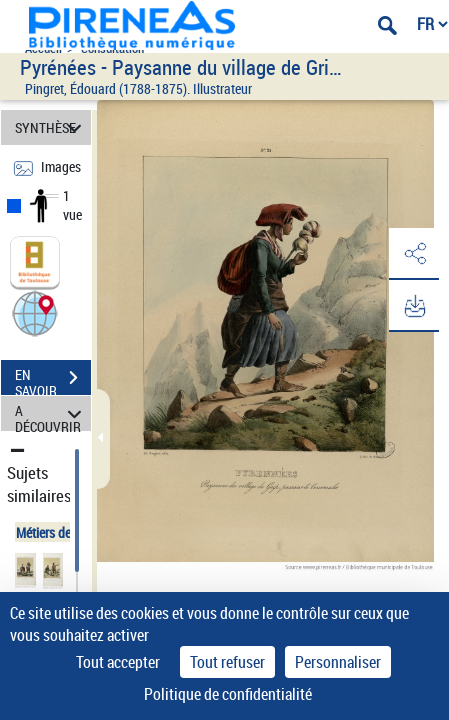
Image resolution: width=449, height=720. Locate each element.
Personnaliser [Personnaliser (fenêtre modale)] (338, 662)
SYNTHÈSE (51, 127)
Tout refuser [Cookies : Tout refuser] (227, 662)
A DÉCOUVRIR (51, 413)
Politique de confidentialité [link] (228, 694)
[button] (35, 312)
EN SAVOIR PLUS (53, 380)
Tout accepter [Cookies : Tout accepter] (118, 662)
